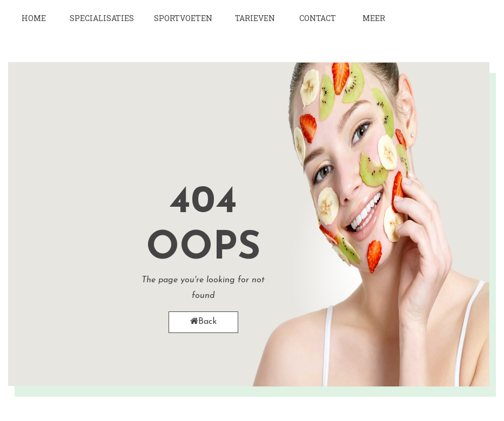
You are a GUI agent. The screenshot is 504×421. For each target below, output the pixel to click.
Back (203, 321)
